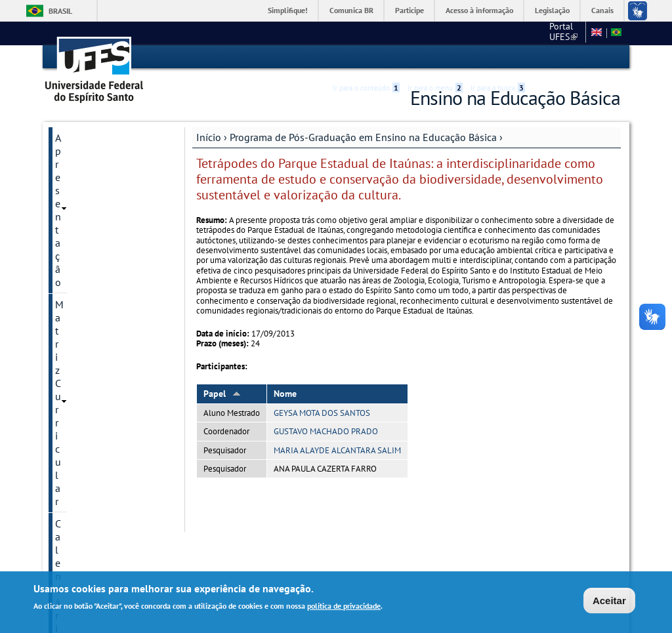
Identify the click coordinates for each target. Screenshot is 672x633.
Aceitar (609, 601)
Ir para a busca (498, 57)
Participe (409, 10)
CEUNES (561, 33)
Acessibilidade (542, 57)
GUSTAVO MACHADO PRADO (326, 431)
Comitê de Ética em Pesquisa (98, 321)
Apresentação (85, 136)
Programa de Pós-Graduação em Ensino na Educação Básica (363, 136)
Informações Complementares (93, 424)
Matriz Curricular (92, 159)
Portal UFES (505, 33)
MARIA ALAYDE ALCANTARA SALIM (337, 449)
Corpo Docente (88, 203)
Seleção (73, 270)
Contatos (75, 350)
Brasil (60, 11)
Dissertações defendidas (109, 248)
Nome (285, 392)
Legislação (552, 10)
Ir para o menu (435, 57)
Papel (222, 392)
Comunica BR (351, 10)
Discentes (76, 293)
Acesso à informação (479, 10)
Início (209, 136)
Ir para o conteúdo (366, 57)
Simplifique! (288, 10)
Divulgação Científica (102, 373)
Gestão (71, 395)
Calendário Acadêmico (105, 181)
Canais (602, 10)
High (557, 58)
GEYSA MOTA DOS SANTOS (322, 412)
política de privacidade (344, 606)
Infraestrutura (86, 226)
